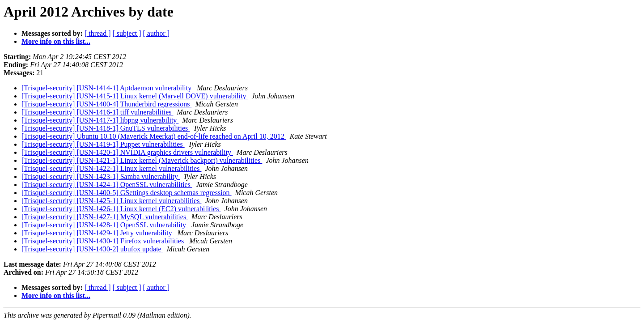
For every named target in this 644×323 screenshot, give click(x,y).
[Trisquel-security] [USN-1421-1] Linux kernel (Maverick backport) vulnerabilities (142, 160)
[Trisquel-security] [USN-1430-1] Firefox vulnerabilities (104, 241)
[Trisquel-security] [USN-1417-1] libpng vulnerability (100, 120)
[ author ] (157, 33)
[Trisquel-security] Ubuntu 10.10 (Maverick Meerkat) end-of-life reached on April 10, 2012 (154, 136)
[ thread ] (98, 33)
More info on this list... (56, 41)
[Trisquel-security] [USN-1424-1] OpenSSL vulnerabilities (107, 185)
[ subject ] (127, 33)
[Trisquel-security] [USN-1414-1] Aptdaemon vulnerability (107, 88)
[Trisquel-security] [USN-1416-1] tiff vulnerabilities (97, 112)
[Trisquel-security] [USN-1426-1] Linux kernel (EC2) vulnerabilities (121, 209)
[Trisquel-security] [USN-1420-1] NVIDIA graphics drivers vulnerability (127, 152)
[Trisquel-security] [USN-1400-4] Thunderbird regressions (106, 104)
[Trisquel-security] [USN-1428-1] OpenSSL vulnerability (105, 225)
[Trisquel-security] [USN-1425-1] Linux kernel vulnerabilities (111, 201)
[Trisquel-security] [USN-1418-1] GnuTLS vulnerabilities (106, 128)
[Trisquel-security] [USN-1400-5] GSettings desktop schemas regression (127, 193)
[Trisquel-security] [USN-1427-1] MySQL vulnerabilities (105, 217)
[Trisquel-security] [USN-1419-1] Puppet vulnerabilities (103, 144)
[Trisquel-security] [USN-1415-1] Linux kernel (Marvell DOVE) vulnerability (135, 96)
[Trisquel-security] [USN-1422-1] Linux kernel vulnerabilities (111, 168)
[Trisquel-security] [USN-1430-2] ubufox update (92, 249)
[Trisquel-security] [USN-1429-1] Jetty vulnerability (98, 233)
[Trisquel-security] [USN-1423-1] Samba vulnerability (101, 176)
